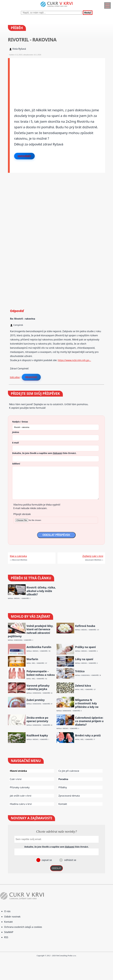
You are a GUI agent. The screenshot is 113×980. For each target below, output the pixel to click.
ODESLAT (56, 868)
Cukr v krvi (16, 779)
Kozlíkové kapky (37, 735)
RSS (6, 937)
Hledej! (88, 13)
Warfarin (32, 659)
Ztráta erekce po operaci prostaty (37, 719)
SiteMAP (9, 932)
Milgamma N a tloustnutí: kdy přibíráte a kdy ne (87, 703)
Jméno (16, 432)
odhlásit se (70, 860)
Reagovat (31, 377)
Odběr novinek (12, 917)
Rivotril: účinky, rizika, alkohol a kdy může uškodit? (41, 591)
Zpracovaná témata (69, 796)
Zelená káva (83, 686)
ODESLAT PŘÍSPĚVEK (56, 535)
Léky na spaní (84, 659)
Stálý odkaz (15, 377)
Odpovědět (24, 156)
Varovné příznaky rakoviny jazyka (38, 687)
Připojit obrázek (22, 514)
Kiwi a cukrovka (18, 556)
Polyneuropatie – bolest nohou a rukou (41, 673)
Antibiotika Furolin (39, 647)
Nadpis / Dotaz (20, 422)
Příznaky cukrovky (20, 787)
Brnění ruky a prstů (88, 735)
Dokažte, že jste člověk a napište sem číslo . (44, 453)
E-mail (16, 443)
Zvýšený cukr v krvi (93, 556)
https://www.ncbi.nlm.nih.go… (74, 360)
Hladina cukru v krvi (21, 804)
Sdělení (16, 464)
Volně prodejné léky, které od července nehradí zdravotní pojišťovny (31, 631)
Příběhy (63, 787)
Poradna (63, 779)
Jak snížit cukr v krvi (21, 796)
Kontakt (63, 804)
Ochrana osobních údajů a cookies (23, 927)
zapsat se (46, 860)
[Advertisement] (57, 79)
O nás (7, 911)
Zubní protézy (36, 700)
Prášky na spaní (85, 647)
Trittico (80, 671)
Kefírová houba (85, 626)
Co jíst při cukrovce (69, 771)
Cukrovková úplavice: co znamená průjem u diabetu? (89, 721)
